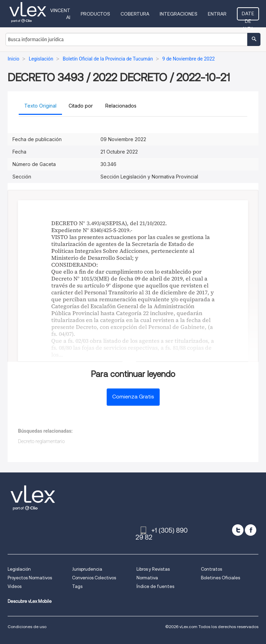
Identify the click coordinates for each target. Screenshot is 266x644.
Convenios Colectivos (94, 578)
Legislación (19, 569)
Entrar (217, 14)
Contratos (211, 569)
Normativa (147, 578)
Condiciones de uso (27, 627)
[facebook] (251, 530)
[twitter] (238, 530)
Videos (15, 586)
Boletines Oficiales (220, 578)
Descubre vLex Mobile (30, 601)
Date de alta (248, 16)
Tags (77, 586)
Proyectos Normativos (30, 578)
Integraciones (179, 14)
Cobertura (135, 14)
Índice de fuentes (155, 586)
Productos (95, 14)
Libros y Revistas (153, 569)
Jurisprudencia (87, 569)
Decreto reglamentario (41, 441)
